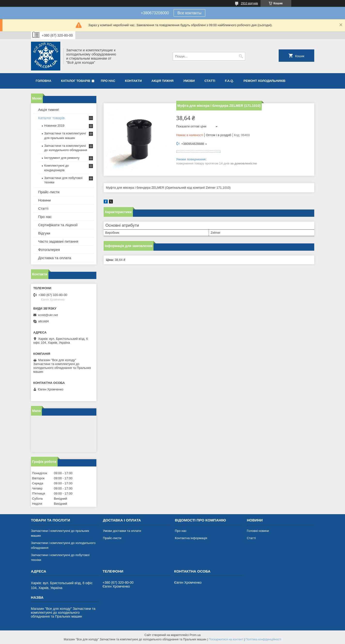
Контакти (133, 81)
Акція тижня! (49, 110)
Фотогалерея (49, 250)
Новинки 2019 (54, 126)
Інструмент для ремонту (62, 158)
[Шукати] (241, 56)
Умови (189, 81)
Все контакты (189, 13)
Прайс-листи (49, 192)
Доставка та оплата (55, 258)
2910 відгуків (249, 3)
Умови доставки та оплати (122, 531)
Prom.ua (195, 635)
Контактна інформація (191, 538)
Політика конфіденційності (263, 639)
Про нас (108, 81)
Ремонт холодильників (264, 81)
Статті (210, 81)
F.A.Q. (229, 81)
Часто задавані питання (58, 241)
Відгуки (44, 233)
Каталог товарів (76, 81)
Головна (44, 81)
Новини (45, 200)
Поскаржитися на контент (226, 639)
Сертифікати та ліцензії (58, 225)
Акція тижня (163, 81)
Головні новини (258, 531)
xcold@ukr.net (48, 315)
